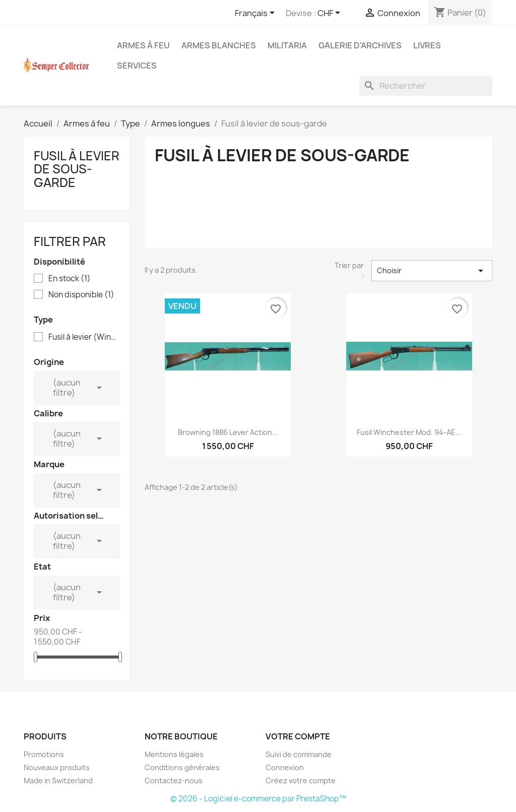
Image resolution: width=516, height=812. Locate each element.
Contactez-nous (174, 780)
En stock (70, 279)
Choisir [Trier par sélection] (432, 271)
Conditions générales (182, 767)
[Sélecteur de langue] (256, 14)
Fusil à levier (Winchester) (84, 337)
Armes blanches (219, 45)
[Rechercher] (426, 86)
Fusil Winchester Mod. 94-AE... (409, 432)
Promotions (44, 754)
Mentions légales (174, 754)
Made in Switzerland (58, 780)
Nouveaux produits (57, 767)
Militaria (287, 45)
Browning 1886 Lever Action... (228, 432)
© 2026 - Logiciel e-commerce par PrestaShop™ (258, 799)
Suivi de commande (299, 754)
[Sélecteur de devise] (331, 14)
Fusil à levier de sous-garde (77, 169)
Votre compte (298, 736)
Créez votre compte (301, 780)
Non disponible (81, 295)
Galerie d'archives (360, 45)
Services (137, 66)
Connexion (285, 767)
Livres (427, 45)
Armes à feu (143, 45)
